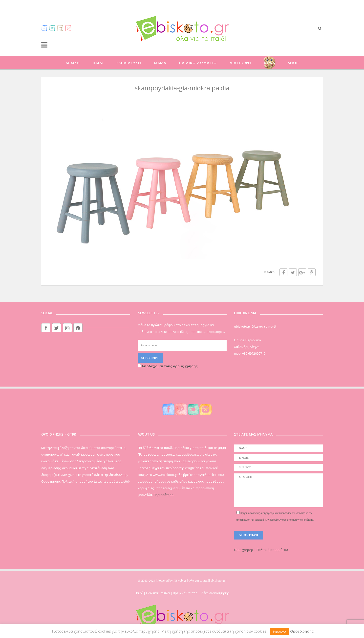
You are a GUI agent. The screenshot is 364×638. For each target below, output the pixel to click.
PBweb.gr (180, 580)
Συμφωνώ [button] (279, 631)
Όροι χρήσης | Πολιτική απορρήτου (261, 550)
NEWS (269, 63)
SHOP (293, 63)
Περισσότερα (163, 495)
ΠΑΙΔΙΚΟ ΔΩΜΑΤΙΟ (198, 63)
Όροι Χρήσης (302, 631)
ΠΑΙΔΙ (98, 63)
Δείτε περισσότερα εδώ (112, 481)
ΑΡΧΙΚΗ (73, 63)
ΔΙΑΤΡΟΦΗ (240, 63)
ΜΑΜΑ (160, 63)
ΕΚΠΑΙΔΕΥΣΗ (129, 63)
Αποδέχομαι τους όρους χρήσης (168, 366)
